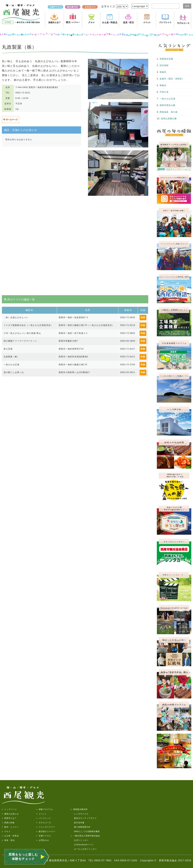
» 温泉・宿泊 (8, 840)
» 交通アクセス (44, 836)
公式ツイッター (80, 840)
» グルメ (6, 831)
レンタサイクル (80, 814)
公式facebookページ (82, 845)
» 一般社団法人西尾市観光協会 (85, 836)
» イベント (42, 814)
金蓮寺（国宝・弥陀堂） (172, 79)
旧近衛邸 (164, 65)
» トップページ (9, 809)
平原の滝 (164, 92)
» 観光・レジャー (10, 827)
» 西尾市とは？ (9, 818)
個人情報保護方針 (81, 827)
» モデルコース (44, 823)
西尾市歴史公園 (167, 105)
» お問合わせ (43, 840)
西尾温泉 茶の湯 (169, 112)
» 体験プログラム (45, 809)
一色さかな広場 (167, 99)
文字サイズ (109, 6)
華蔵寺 (163, 85)
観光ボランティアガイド (84, 818)
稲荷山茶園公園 (169, 119)
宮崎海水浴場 (166, 59)
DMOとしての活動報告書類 (85, 831)
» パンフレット (44, 818)
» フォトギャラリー (46, 827)
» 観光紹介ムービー (46, 831)
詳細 (143, 317)
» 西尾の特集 (8, 823)
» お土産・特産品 (10, 836)
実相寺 (163, 72)
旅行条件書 (78, 823)
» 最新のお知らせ (10, 814)
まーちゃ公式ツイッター (84, 849)
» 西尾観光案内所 (79, 809)
